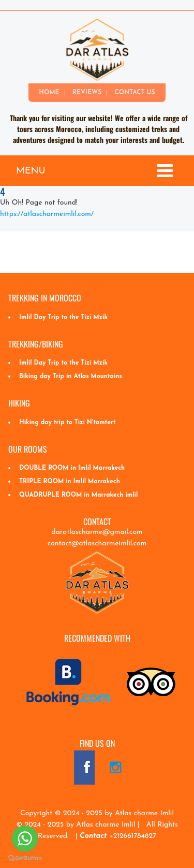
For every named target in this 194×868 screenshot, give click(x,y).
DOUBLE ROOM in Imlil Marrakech (72, 468)
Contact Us (135, 93)
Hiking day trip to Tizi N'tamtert (68, 423)
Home (49, 93)
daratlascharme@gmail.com (97, 532)
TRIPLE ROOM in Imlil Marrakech (70, 482)
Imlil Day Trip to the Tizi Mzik (63, 317)
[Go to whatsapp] (25, 838)
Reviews (87, 93)
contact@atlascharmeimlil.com (97, 544)
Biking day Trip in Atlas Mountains (71, 377)
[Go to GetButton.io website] (25, 858)
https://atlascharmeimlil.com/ (47, 214)
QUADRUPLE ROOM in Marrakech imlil (78, 495)
